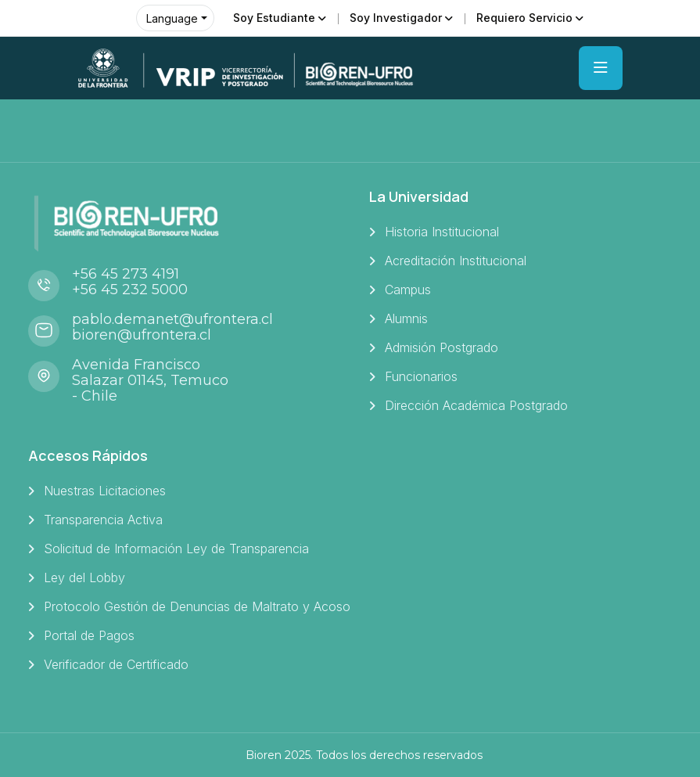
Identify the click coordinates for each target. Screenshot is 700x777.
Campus (408, 290)
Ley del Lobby (84, 577)
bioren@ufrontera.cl (142, 335)
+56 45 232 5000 (130, 290)
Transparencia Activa (103, 520)
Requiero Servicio (524, 18)
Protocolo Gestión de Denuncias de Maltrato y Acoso (197, 606)
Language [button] (172, 18)
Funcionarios (421, 376)
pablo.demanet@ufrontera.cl (172, 319)
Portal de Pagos (89, 635)
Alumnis (406, 318)
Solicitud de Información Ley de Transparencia (176, 549)
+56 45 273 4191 (126, 274)
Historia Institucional (442, 232)
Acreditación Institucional (456, 261)
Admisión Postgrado (442, 347)
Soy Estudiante (274, 18)
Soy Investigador (396, 18)
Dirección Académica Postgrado (476, 405)
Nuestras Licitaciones (105, 491)
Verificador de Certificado (116, 664)
